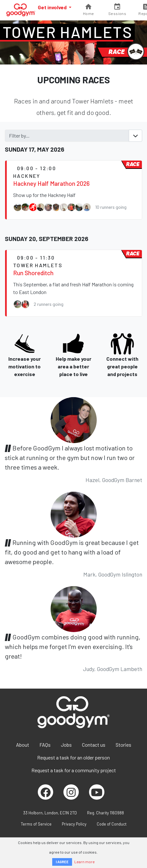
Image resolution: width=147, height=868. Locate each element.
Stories (123, 745)
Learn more (85, 862)
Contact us (94, 745)
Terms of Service (36, 824)
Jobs (66, 745)
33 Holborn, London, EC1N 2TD (50, 813)
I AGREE (62, 862)
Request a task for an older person (73, 757)
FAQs (45, 745)
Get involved (53, 7)
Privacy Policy (74, 824)
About (23, 745)
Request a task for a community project (74, 770)
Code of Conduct (112, 824)
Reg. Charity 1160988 (106, 813)
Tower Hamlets (67, 32)
